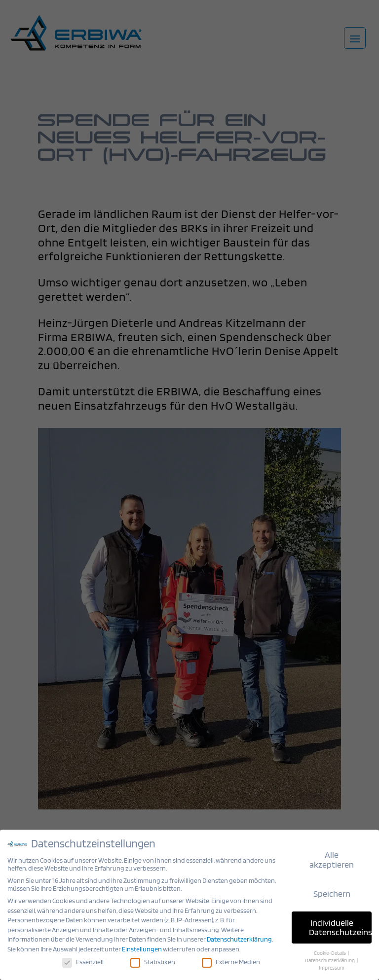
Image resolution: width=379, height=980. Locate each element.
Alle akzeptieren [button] (330, 860)
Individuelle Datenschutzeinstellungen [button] (339, 927)
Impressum (331, 967)
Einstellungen (142, 948)
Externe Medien (231, 961)
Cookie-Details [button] (329, 953)
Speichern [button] (330, 893)
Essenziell (84, 961)
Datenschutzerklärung (239, 939)
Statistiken (153, 961)
